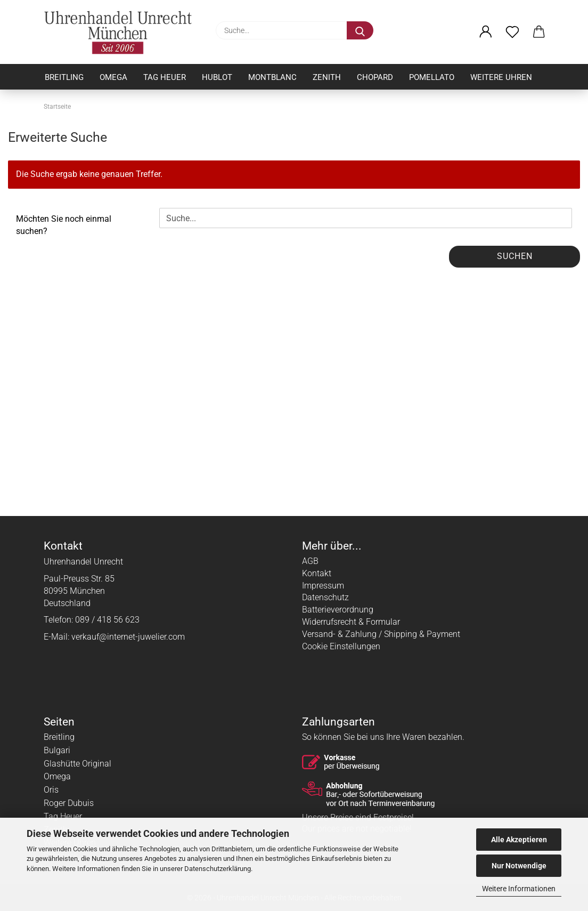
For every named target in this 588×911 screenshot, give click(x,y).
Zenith (327, 77)
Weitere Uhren (501, 77)
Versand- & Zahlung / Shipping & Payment (381, 634)
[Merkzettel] (512, 32)
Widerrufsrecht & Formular (351, 622)
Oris (51, 790)
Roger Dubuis (69, 803)
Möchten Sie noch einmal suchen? (64, 225)
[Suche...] (360, 30)
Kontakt (317, 573)
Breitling (64, 77)
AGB (310, 561)
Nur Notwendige (519, 866)
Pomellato (432, 77)
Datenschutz (325, 597)
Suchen (515, 256)
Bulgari (57, 750)
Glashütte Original (77, 764)
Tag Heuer (165, 77)
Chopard (375, 77)
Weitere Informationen (519, 889)
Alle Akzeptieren (519, 840)
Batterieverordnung (338, 610)
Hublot (217, 77)
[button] (486, 32)
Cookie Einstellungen (341, 646)
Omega (113, 77)
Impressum (323, 586)
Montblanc (272, 77)
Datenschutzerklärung (218, 869)
